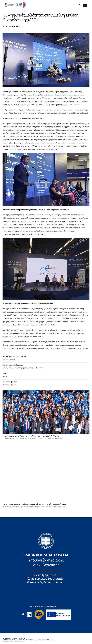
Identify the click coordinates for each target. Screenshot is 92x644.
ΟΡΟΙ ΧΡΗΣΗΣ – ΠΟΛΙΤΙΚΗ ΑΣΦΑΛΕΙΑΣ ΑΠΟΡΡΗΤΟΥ (18, 640)
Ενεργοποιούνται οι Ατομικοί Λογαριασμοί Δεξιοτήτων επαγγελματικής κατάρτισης (34, 504)
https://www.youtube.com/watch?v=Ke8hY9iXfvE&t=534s (23, 234)
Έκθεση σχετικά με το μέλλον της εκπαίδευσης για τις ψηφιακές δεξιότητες (31, 436)
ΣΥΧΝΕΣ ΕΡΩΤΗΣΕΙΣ (19, 638)
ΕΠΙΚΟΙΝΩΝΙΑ (7, 638)
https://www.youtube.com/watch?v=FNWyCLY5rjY (40, 149)
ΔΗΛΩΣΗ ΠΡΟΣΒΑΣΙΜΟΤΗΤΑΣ (44, 640)
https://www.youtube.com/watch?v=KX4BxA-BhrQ (36, 325)
